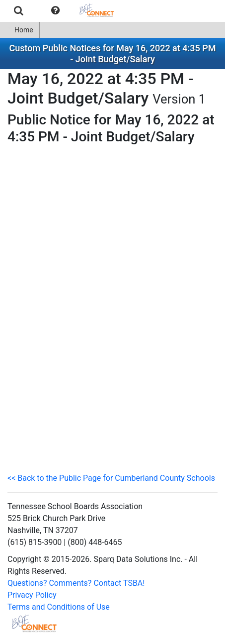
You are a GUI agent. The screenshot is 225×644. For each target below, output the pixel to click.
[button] (55, 10)
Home (20, 30)
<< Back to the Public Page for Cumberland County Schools (111, 478)
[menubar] (62, 11)
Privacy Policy (32, 595)
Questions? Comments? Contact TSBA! (76, 583)
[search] (19, 10)
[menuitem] (19, 10)
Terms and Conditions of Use (59, 607)
